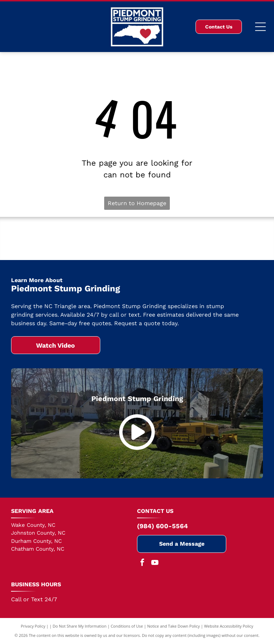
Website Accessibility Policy (229, 626)
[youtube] (155, 563)
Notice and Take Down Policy (174, 626)
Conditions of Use (127, 626)
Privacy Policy (33, 626)
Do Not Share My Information (80, 626)
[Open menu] (260, 27)
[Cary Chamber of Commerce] (137, 239)
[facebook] (142, 563)
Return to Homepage (137, 203)
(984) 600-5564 (163, 526)
